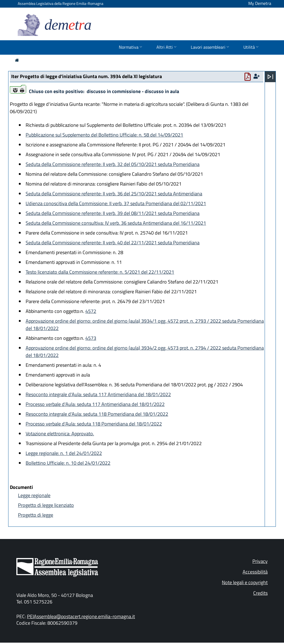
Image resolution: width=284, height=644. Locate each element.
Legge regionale (34, 495)
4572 (91, 311)
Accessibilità (255, 572)
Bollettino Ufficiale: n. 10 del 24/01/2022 (68, 463)
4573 (91, 338)
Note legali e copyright (245, 582)
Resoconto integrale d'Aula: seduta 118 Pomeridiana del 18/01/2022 (97, 414)
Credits (260, 593)
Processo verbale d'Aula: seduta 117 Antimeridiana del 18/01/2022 (95, 404)
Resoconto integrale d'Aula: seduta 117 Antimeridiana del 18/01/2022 (98, 394)
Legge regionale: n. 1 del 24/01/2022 (64, 453)
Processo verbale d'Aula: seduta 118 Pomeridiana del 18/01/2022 (94, 424)
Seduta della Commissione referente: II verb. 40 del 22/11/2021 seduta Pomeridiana (113, 243)
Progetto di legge (36, 515)
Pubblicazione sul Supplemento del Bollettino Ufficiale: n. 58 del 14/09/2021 (104, 135)
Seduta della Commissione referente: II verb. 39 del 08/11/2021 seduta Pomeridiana (113, 213)
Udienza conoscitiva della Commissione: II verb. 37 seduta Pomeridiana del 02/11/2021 (116, 203)
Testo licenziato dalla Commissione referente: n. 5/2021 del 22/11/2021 (100, 272)
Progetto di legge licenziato (46, 505)
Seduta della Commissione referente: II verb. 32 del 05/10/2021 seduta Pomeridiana (113, 164)
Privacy (260, 561)
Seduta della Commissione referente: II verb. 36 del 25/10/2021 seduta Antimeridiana (114, 194)
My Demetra (260, 3)
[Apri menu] (270, 77)
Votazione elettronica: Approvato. (60, 434)
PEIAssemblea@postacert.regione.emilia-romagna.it (81, 616)
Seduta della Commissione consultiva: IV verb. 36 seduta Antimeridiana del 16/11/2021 (116, 223)
